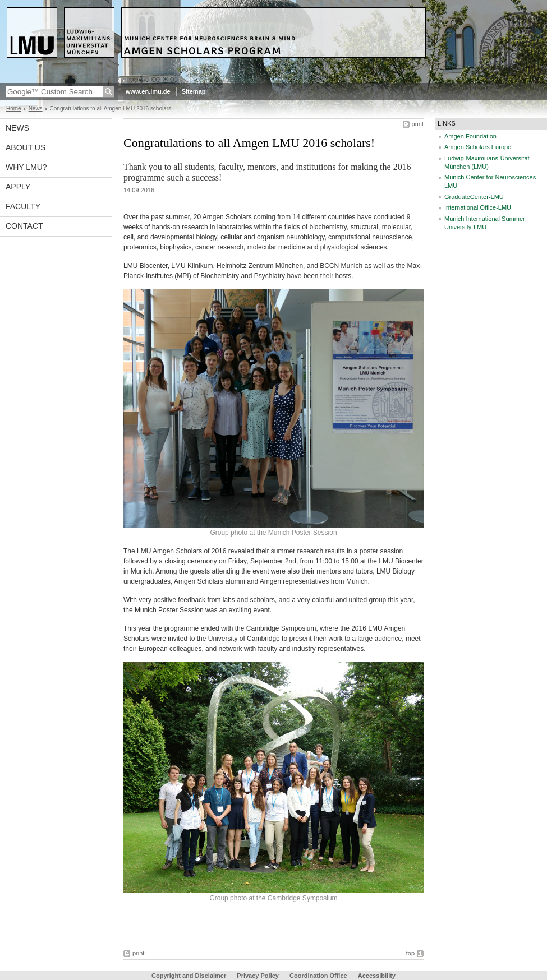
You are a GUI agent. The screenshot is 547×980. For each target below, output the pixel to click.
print (418, 124)
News (36, 108)
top (410, 953)
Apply (18, 187)
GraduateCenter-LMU (474, 197)
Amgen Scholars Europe (478, 147)
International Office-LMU (478, 207)
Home (14, 108)
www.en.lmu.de (148, 91)
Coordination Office (318, 976)
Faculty (23, 206)
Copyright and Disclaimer (189, 976)
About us (26, 147)
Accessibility (377, 976)
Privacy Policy (258, 976)
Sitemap (194, 91)
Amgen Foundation (470, 136)
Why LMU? (26, 167)
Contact (24, 226)
